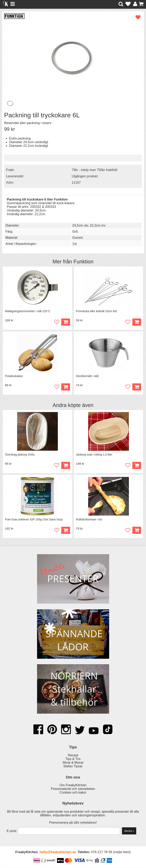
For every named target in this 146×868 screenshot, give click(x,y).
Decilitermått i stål (87, 376)
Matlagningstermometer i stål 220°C (28, 311)
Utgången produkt (85, 176)
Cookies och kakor (73, 793)
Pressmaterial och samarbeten (73, 789)
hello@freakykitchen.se (58, 852)
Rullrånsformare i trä (89, 520)
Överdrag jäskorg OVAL (20, 455)
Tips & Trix (73, 759)
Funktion (83, 262)
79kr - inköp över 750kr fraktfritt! (95, 170)
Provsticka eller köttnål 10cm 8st (96, 311)
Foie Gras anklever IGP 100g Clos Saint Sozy (34, 520)
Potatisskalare (14, 376)
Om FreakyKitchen (73, 785)
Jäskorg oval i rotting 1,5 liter (94, 455)
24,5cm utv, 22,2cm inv (89, 225)
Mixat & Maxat (73, 763)
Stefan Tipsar (73, 766)
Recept (73, 755)
